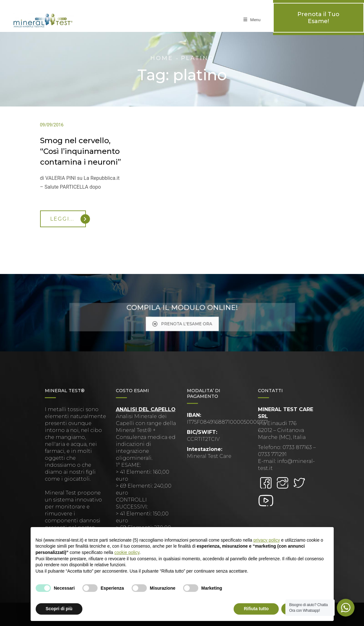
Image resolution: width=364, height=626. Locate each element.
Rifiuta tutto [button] (256, 609)
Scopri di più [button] (59, 609)
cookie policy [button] (127, 552)
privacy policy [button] (267, 540)
